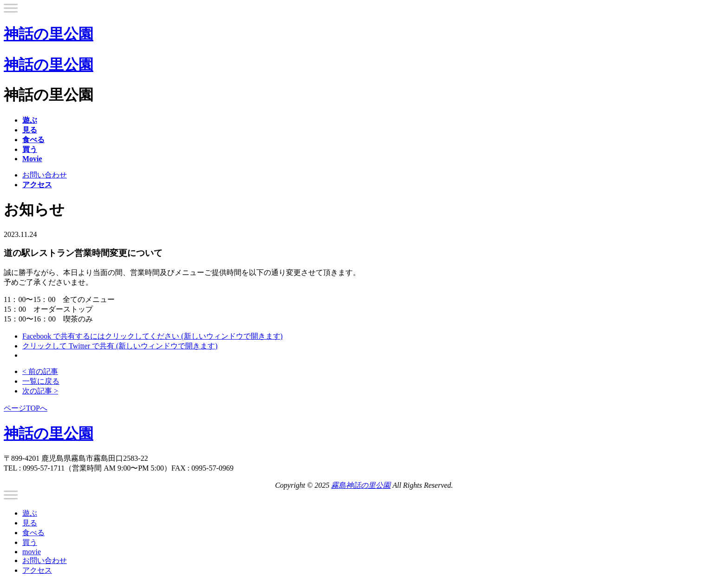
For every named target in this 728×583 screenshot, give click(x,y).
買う (30, 542)
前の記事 (40, 371)
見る (30, 523)
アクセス (37, 570)
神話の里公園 (49, 34)
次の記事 (40, 391)
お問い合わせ (45, 175)
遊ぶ (30, 513)
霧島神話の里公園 (361, 485)
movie (32, 552)
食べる (33, 533)
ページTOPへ (26, 408)
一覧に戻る (41, 381)
